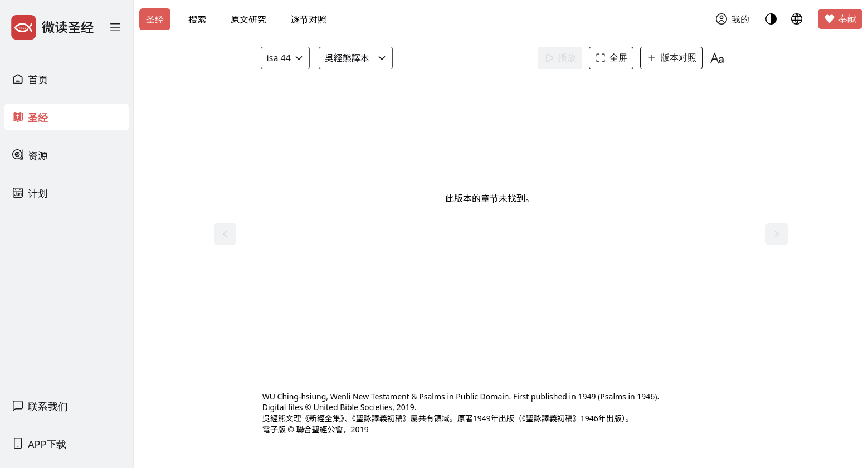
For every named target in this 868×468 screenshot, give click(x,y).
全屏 (614, 58)
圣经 (155, 19)
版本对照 (674, 58)
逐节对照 (309, 19)
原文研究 (248, 19)
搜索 (197, 19)
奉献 (840, 19)
